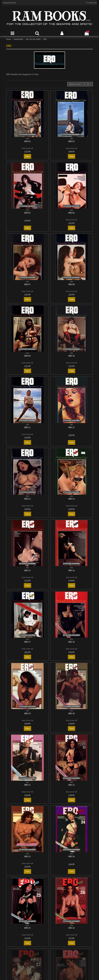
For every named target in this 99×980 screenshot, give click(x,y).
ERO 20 (72, 714)
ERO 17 (27, 642)
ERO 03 (72, 141)
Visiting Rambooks (9, 3)
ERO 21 (27, 785)
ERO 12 (72, 427)
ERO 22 (72, 785)
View (27, 156)
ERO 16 (72, 570)
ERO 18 (72, 642)
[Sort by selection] (76, 84)
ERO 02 (27, 141)
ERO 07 (27, 284)
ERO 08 (72, 284)
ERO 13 (27, 499)
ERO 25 (27, 928)
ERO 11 (27, 427)
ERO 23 (27, 857)
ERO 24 (72, 857)
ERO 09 (27, 356)
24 (89, 84)
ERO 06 (72, 213)
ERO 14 (72, 499)
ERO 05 (27, 213)
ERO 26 (72, 928)
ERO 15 (27, 570)
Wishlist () (91, 3)
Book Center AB (27, 148)
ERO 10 (72, 356)
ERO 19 (27, 714)
